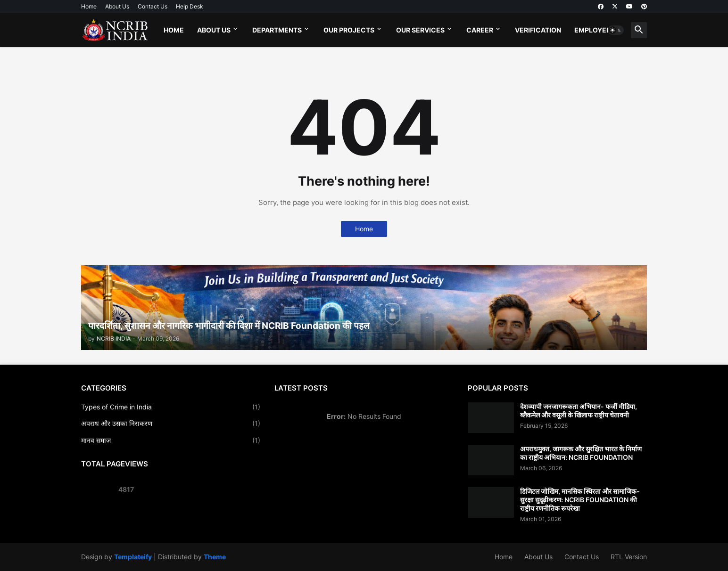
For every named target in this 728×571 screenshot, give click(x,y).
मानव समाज (171, 440)
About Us (117, 6)
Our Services (420, 30)
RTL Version (629, 557)
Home (89, 6)
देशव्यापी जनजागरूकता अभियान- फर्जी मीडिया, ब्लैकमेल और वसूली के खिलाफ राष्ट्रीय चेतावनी (579, 411)
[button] (616, 30)
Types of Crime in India (171, 407)
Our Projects (349, 30)
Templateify (133, 557)
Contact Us (153, 6)
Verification (538, 30)
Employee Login (604, 30)
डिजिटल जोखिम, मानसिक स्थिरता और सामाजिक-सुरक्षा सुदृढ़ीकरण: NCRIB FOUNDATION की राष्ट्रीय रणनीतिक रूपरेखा (580, 500)
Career (480, 30)
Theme (215, 557)
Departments (277, 30)
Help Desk (190, 6)
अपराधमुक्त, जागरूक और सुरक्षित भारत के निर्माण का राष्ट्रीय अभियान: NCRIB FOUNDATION (581, 453)
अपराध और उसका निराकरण (171, 424)
